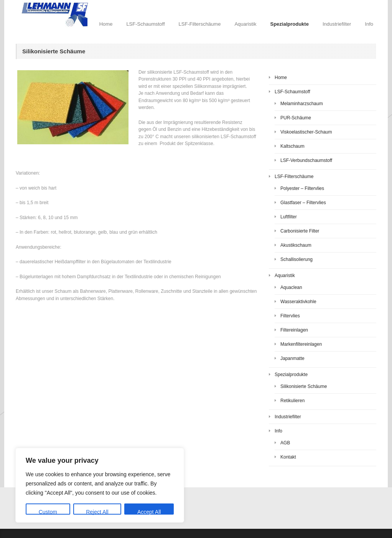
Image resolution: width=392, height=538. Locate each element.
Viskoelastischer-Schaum (306, 132)
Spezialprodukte (289, 24)
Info (369, 24)
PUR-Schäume (296, 118)
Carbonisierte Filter (300, 231)
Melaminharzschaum (302, 104)
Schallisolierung (296, 259)
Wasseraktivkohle (298, 302)
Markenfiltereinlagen (301, 344)
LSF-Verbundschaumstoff (306, 160)
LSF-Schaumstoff (145, 24)
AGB (285, 443)
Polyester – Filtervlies (302, 188)
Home (106, 24)
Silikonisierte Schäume (304, 386)
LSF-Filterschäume (200, 24)
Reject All (97, 512)
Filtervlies (290, 316)
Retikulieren (292, 401)
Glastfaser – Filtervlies (303, 203)
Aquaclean (291, 287)
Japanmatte (292, 358)
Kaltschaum (292, 146)
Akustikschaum (296, 245)
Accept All (149, 512)
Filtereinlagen (294, 330)
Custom (48, 512)
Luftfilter (289, 217)
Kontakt (288, 457)
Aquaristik (245, 24)
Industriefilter (337, 24)
